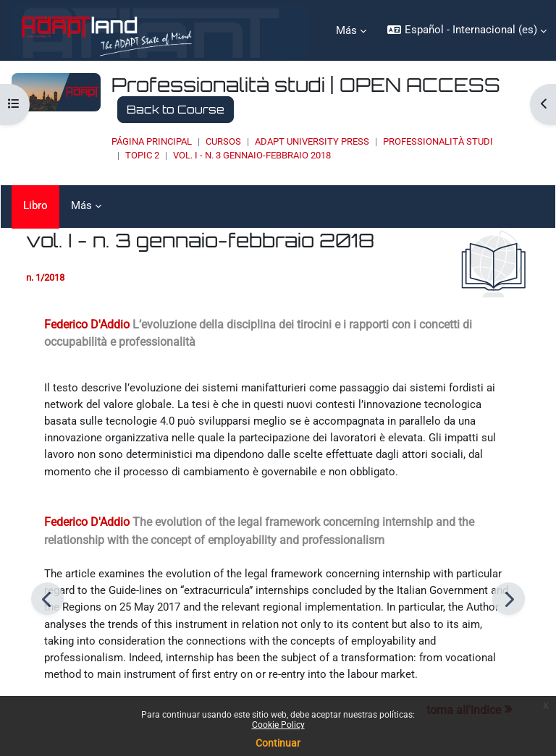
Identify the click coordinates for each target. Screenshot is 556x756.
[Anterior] (47, 599)
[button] (467, 30)
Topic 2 (142, 155)
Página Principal (152, 141)
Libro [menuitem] (35, 205)
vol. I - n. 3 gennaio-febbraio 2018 (252, 155)
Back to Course (176, 109)
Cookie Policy (278, 725)
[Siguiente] (509, 599)
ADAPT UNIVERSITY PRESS (312, 141)
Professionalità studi (438, 141)
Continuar (278, 743)
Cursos (223, 141)
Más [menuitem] (346, 30)
